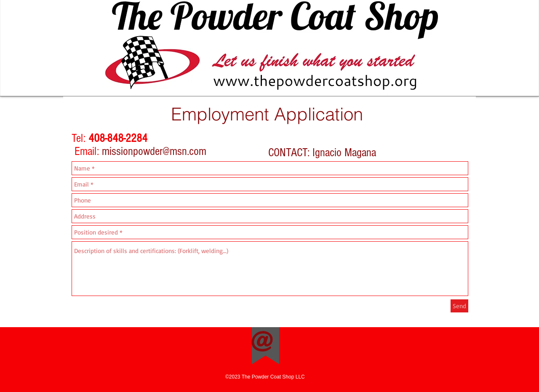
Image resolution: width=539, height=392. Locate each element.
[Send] (459, 306)
